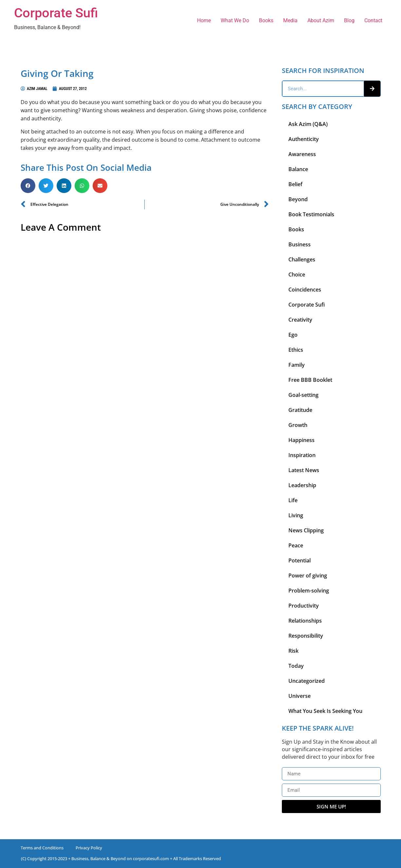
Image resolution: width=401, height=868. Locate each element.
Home (204, 20)
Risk (293, 651)
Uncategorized (307, 681)
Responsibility (306, 636)
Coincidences (305, 290)
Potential (300, 560)
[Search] (372, 89)
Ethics (296, 350)
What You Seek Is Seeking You (325, 711)
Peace (296, 545)
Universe (300, 696)
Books (266, 20)
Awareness (302, 154)
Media (290, 20)
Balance (298, 169)
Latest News (304, 470)
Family (297, 365)
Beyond (298, 199)
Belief (295, 184)
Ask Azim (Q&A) (308, 124)
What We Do (235, 20)
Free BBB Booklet (310, 380)
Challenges (302, 259)
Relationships (305, 621)
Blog (349, 20)
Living (296, 515)
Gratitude (300, 410)
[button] (28, 186)
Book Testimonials (311, 214)
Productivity (304, 606)
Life (293, 500)
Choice (297, 275)
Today (296, 666)
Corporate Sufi (56, 13)
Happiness (301, 440)
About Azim (321, 20)
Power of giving (308, 576)
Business (300, 244)
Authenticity (304, 139)
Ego (293, 335)
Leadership (302, 485)
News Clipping (306, 530)
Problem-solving (309, 591)
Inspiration (302, 455)
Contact (373, 20)
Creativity (300, 320)
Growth (298, 425)
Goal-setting (303, 395)
